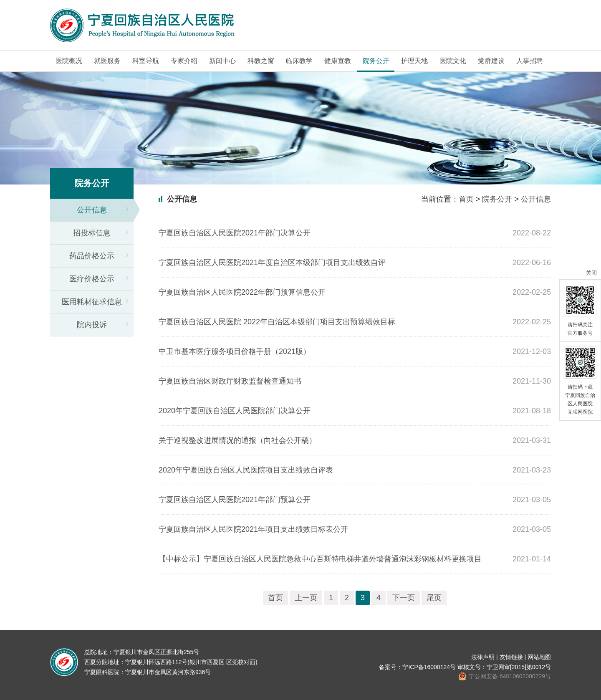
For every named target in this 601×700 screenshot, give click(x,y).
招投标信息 (92, 233)
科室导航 (146, 61)
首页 (466, 199)
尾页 (434, 598)
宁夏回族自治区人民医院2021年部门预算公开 (235, 500)
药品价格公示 (92, 256)
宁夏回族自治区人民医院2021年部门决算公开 (235, 233)
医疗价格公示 (92, 279)
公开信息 (92, 210)
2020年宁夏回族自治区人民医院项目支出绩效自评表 (246, 470)
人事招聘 (530, 61)
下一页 (404, 598)
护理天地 (414, 61)
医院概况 (69, 61)
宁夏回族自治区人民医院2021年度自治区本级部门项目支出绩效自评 (272, 263)
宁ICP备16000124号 (429, 667)
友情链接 (511, 657)
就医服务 (107, 61)
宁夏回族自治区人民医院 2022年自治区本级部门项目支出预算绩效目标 (277, 322)
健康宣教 (338, 61)
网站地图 (539, 657)
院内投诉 (92, 325)
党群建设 (491, 61)
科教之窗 (261, 61)
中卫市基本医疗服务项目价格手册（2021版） (235, 351)
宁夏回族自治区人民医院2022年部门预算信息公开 (242, 292)
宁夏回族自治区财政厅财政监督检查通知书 (230, 381)
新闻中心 (222, 61)
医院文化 (453, 61)
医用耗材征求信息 (92, 302)
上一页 (306, 598)
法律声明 (483, 657)
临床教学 (299, 61)
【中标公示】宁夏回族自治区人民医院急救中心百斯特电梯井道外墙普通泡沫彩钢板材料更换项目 (320, 559)
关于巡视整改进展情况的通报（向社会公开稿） (237, 440)
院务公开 (376, 61)
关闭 (591, 273)
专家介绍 (184, 61)
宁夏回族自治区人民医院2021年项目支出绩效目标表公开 (253, 529)
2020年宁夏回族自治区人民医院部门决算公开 (235, 411)
